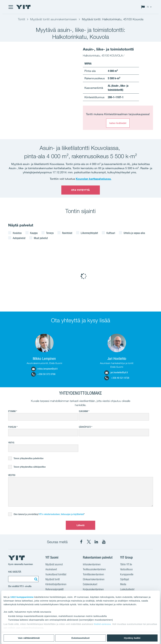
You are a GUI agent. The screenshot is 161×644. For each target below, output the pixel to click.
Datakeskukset (90, 585)
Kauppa (34, 233)
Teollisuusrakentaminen (94, 570)
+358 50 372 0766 (43, 374)
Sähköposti (85, 427)
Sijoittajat (125, 580)
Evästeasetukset (81, 638)
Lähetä (81, 525)
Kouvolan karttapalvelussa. (94, 179)
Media (123, 585)
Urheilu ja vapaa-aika (134, 233)
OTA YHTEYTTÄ (80, 190)
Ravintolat (67, 233)
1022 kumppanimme (22, 597)
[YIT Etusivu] (23, 7)
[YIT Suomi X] (89, 542)
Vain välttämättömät (29, 638)
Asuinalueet (51, 570)
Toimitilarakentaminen (93, 575)
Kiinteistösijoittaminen (56, 585)
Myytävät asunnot (54, 565)
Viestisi (12, 475)
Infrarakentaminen (92, 565)
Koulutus (17, 233)
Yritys (11, 443)
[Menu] (11, 7)
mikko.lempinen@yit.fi (44, 369)
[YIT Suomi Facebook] (81, 542)
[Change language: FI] (147, 7)
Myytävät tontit (53, 580)
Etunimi (12, 411)
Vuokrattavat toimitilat (56, 575)
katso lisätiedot (118, 123)
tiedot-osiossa (102, 624)
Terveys (50, 233)
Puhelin (12, 427)
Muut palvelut (41, 238)
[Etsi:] (35, 579)
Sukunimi (83, 411)
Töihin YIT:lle (126, 565)
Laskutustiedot (127, 590)
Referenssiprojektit (54, 590)
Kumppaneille (127, 575)
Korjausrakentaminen (93, 590)
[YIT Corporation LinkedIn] (96, 542)
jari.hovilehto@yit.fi (116, 372)
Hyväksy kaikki (132, 638)
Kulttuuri (111, 233)
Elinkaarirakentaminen (94, 580)
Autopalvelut (19, 238)
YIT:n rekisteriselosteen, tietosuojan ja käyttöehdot (61, 514)
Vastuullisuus (126, 570)
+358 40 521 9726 (117, 378)
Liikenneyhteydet (89, 233)
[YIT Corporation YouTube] (104, 542)
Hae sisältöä (15, 572)
